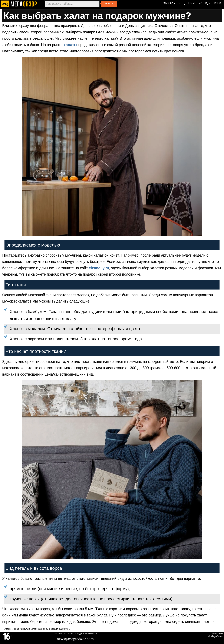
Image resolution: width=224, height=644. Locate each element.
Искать (109, 4)
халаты (70, 45)
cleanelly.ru (99, 268)
